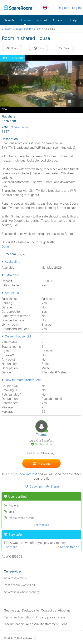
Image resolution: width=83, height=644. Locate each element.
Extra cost (12, 275)
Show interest (28, 474)
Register (64, 8)
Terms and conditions (19, 617)
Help (74, 20)
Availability (12, 262)
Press (62, 617)
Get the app (12, 610)
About (64, 610)
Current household (18, 336)
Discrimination (14, 624)
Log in (76, 8)
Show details (42, 525)
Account (59, 20)
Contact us (49, 610)
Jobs (64, 624)
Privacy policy (46, 617)
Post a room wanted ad (19, 585)
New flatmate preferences (23, 380)
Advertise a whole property (22, 592)
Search (9, 20)
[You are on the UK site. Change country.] (45, 8)
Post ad (42, 20)
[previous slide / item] (4, 83)
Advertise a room (15, 578)
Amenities (12, 293)
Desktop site (30, 610)
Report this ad (68, 547)
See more (10, 547)
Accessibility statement (42, 624)
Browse (25, 20)
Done (5, 247)
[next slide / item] (79, 83)
